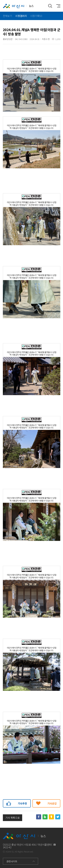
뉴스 (18, 6)
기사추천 (22, 803)
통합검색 (50, 6)
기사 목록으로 (13, 818)
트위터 (58, 817)
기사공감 (52, 803)
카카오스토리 (51, 817)
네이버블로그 (45, 817)
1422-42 (7, 847)
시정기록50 (36, 16)
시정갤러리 (21, 16)
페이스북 (39, 817)
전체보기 (7, 16)
